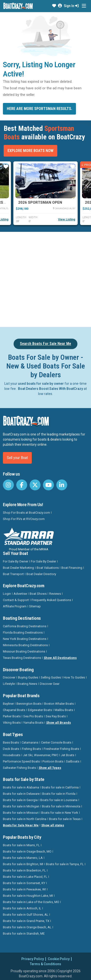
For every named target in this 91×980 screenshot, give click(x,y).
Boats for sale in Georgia (20, 800)
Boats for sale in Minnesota (61, 806)
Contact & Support (16, 600)
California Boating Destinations (25, 626)
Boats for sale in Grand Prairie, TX (26, 921)
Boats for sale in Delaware (21, 794)
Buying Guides (28, 677)
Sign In (71, 6)
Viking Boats (12, 723)
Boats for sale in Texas (65, 819)
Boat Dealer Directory (41, 574)
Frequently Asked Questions (51, 600)
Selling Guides (51, 677)
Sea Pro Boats (33, 716)
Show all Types (50, 768)
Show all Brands (58, 723)
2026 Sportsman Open (40, 202)
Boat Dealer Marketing (18, 568)
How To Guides (74, 677)
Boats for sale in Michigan (21, 806)
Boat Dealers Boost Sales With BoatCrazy (50, 389)
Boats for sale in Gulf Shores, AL (26, 915)
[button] (54, 6)
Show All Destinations (60, 658)
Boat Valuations (48, 568)
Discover (9, 677)
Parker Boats (12, 716)
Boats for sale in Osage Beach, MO (27, 851)
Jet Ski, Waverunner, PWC (41, 755)
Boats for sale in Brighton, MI (23, 864)
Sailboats (73, 761)
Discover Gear (50, 684)
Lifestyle (9, 684)
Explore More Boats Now (30, 151)
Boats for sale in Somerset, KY (24, 883)
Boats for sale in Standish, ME (24, 934)
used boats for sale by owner (41, 384)
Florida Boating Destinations (23, 632)
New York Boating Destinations (25, 639)
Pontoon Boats (53, 761)
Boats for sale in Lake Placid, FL (25, 877)
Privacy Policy (33, 959)
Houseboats (12, 755)
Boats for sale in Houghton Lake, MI (28, 896)
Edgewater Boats (40, 710)
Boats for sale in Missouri (21, 813)
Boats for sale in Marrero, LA (23, 858)
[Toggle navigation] (84, 6)
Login (7, 594)
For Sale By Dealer (43, 561)
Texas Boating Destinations (22, 658)
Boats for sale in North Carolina (25, 819)
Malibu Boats (64, 710)
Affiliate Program (15, 606)
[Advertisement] (45, 279)
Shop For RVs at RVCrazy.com (24, 519)
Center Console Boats (56, 742)
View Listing (67, 219)
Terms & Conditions (45, 964)
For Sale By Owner (16, 561)
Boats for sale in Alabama (21, 787)
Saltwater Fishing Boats (19, 768)
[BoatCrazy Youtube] (48, 485)
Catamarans (30, 742)
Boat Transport (13, 574)
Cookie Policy (59, 959)
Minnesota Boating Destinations (25, 645)
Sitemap (35, 606)
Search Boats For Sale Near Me (45, 344)
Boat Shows (38, 594)
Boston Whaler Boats (59, 704)
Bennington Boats (29, 704)
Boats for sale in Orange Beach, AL (27, 927)
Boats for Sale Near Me (21, 825)
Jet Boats (68, 755)
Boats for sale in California (60, 787)
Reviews (55, 594)
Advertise (20, 594)
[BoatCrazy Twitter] (35, 485)
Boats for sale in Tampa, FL (65, 864)
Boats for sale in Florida (59, 794)
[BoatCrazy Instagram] (8, 485)
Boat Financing (72, 568)
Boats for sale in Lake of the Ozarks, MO (31, 902)
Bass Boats (11, 742)
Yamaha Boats (33, 723)
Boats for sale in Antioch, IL (22, 908)
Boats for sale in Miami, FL (21, 845)
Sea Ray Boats (56, 716)
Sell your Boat (17, 458)
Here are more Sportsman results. (39, 109)
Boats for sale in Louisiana (59, 800)
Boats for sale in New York (60, 813)
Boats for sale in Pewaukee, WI (24, 889)
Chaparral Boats (14, 710)
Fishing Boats (31, 749)
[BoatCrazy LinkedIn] (62, 485)
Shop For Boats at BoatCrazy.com (26, 513)
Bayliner (8, 704)
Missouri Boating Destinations (24, 651)
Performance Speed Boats (21, 761)
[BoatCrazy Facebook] (22, 485)
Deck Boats (11, 749)
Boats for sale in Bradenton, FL (24, 870)
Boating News (27, 684)
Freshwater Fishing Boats (61, 749)
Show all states (53, 825)
